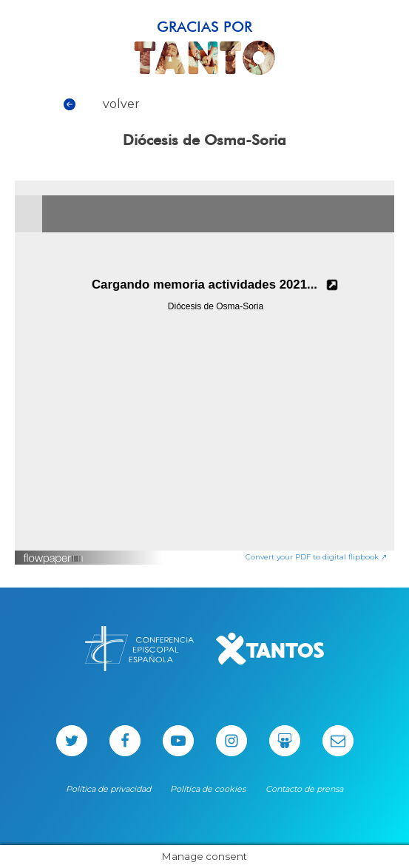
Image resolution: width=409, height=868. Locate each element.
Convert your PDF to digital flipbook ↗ (316, 557)
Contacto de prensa (304, 789)
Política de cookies (208, 789)
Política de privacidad (108, 789)
